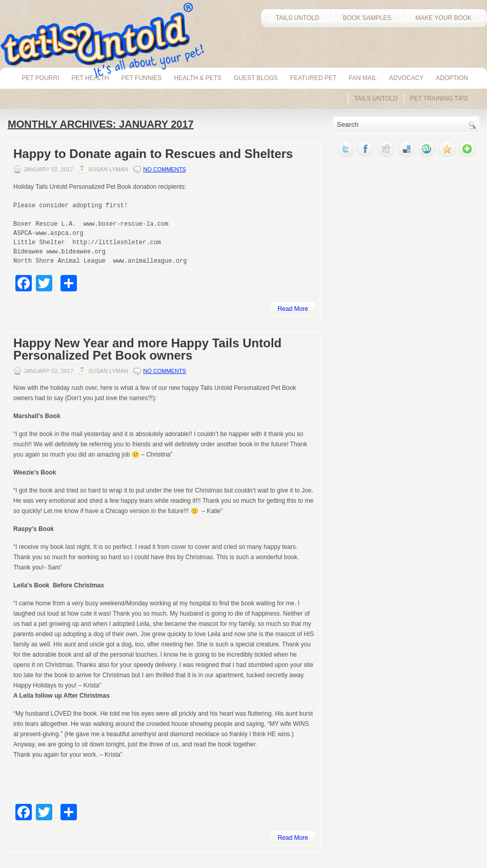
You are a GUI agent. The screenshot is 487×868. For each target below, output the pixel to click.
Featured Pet (313, 78)
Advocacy (406, 78)
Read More (293, 309)
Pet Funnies (141, 78)
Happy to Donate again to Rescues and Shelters (153, 154)
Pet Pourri (40, 78)
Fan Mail (363, 78)
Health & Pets (198, 78)
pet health (90, 78)
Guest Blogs (256, 78)
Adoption (452, 78)
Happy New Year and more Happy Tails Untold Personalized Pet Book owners (147, 349)
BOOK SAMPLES (367, 18)
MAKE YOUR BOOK (445, 18)
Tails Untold (376, 98)
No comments (165, 169)
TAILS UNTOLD (296, 18)
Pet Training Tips (439, 98)
